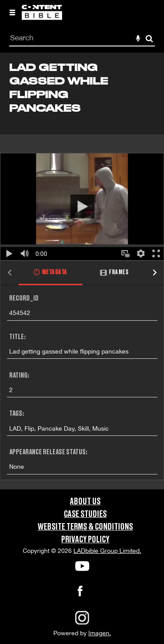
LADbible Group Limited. (107, 551)
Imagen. (100, 633)
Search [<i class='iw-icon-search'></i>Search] (149, 38)
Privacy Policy (85, 540)
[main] (82, 271)
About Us (85, 502)
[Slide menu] (12, 12)
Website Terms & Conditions (85, 527)
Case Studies (85, 514)
